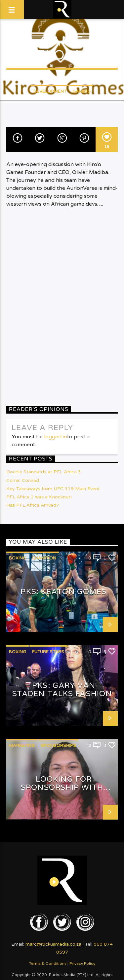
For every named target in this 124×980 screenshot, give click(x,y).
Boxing (18, 558)
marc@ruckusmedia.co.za (53, 944)
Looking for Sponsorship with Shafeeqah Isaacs (62, 787)
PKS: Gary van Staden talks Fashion (62, 690)
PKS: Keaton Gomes (63, 592)
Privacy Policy (82, 963)
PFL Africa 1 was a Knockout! (39, 497)
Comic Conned (23, 480)
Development (50, 91)
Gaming (82, 91)
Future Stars (48, 652)
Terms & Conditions (48, 963)
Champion (44, 558)
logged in (56, 437)
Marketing (22, 746)
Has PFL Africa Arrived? (33, 505)
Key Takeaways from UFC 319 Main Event (53, 489)
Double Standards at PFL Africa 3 (44, 472)
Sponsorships (58, 746)
